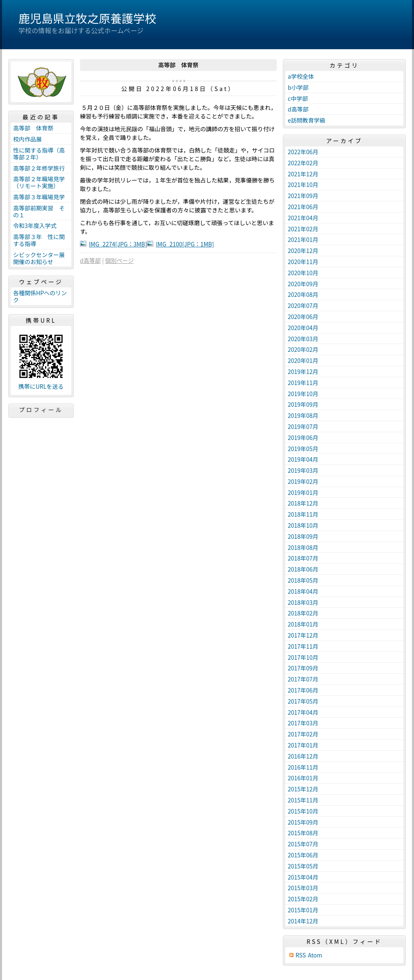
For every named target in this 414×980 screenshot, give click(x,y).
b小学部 (298, 87)
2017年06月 (303, 690)
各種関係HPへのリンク (40, 296)
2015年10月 (303, 811)
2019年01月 (303, 492)
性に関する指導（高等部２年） (39, 154)
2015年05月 (303, 866)
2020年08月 (303, 294)
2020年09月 (303, 284)
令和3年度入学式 (35, 226)
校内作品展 (27, 139)
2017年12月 (303, 635)
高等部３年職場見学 (39, 197)
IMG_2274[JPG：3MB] (118, 244)
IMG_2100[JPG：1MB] (185, 244)
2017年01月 (303, 745)
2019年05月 (303, 449)
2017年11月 (303, 646)
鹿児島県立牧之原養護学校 (87, 18)
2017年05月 (303, 701)
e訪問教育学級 (307, 120)
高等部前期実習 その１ (39, 211)
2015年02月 (303, 899)
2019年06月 (303, 438)
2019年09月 (303, 404)
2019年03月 (303, 470)
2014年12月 (303, 921)
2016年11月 (303, 767)
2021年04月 (303, 218)
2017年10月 (303, 657)
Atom (315, 955)
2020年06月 (303, 317)
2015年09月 (303, 822)
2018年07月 (303, 558)
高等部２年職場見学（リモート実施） (39, 182)
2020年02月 (303, 349)
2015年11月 (303, 800)
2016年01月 (303, 778)
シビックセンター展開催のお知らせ (39, 258)
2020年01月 (303, 360)
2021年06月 (303, 207)
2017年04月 (303, 712)
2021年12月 (303, 174)
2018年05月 (303, 580)
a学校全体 (301, 76)
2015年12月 (303, 789)
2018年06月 (303, 569)
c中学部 (298, 98)
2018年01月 (303, 624)
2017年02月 (303, 734)
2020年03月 (303, 339)
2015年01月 (303, 910)
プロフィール (41, 410)
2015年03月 (303, 888)
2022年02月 (303, 163)
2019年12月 (303, 371)
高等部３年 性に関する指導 (39, 240)
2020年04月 (303, 328)
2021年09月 (303, 196)
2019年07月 (303, 426)
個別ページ (119, 260)
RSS (301, 955)
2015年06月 (303, 855)
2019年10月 (303, 394)
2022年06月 (303, 152)
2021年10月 (303, 185)
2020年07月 (303, 305)
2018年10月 (303, 525)
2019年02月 (303, 481)
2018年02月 (303, 613)
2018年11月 (303, 514)
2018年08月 (303, 547)
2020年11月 (303, 262)
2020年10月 (303, 273)
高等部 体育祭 (33, 128)
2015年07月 (303, 844)
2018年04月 (303, 591)
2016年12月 (303, 756)
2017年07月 (303, 679)
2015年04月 (303, 877)
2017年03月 (303, 723)
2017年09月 (303, 668)
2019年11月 (303, 383)
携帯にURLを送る (41, 386)
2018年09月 (303, 536)
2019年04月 (303, 459)
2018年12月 (303, 503)
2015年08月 (303, 833)
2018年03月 (303, 602)
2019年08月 (303, 415)
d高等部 (90, 260)
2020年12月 (303, 251)
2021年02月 (303, 229)
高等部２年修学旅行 (39, 168)
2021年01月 (303, 239)
